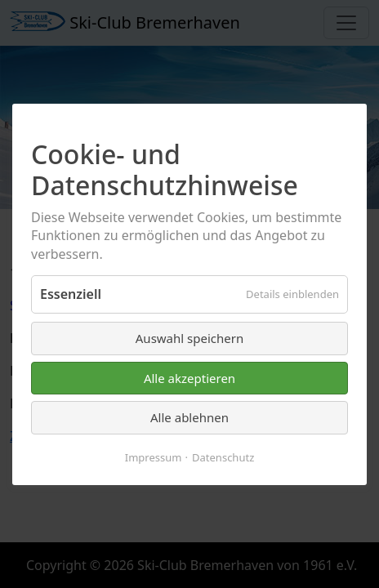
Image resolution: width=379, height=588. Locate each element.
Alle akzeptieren (189, 377)
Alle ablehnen (189, 417)
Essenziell (71, 294)
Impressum (154, 457)
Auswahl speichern (189, 338)
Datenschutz (223, 457)
